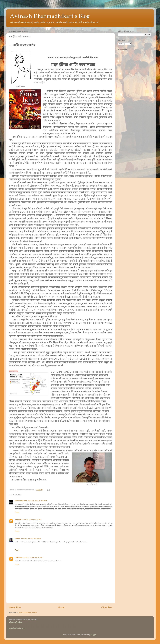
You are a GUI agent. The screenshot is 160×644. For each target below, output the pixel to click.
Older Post (107, 607)
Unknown (19, 557)
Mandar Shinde (21, 501)
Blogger (93, 635)
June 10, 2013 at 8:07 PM (37, 501)
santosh (18, 520)
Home (61, 607)
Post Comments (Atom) (28, 612)
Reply (17, 512)
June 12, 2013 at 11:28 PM (31, 539)
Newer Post (15, 607)
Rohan (17, 539)
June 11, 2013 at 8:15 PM (32, 520)
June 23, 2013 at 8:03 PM (33, 557)
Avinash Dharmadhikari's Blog (50, 16)
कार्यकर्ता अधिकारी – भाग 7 (17, 628)
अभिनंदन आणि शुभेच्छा (15, 622)
